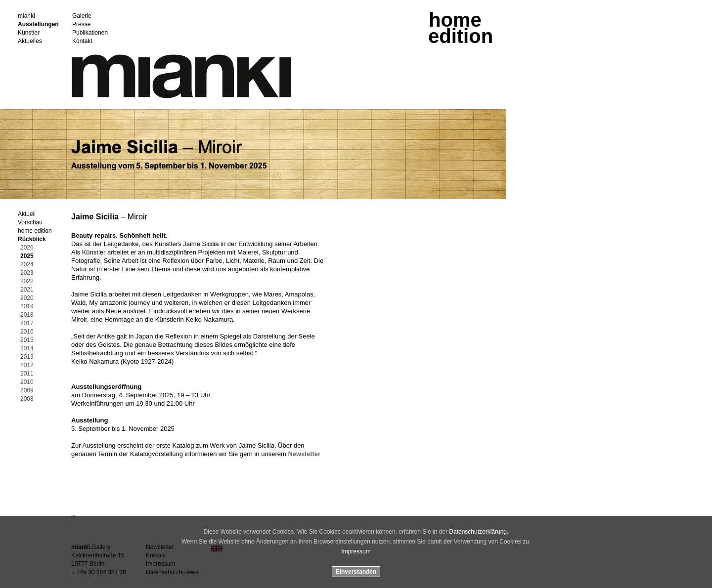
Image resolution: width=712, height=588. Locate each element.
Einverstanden (356, 572)
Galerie (82, 16)
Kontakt (82, 41)
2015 (27, 340)
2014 (27, 349)
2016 (27, 332)
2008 (27, 399)
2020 (27, 298)
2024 (27, 265)
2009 (27, 391)
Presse (81, 24)
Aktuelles (30, 41)
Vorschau (30, 223)
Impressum (356, 551)
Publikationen (90, 33)
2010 (27, 382)
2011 (27, 374)
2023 (27, 273)
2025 (27, 256)
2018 (27, 315)
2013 (27, 357)
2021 (27, 290)
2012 (27, 365)
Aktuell (27, 214)
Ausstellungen (38, 24)
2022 (27, 281)
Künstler (29, 33)
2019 (27, 307)
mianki (26, 16)
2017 (27, 323)
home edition (35, 231)
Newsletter (304, 454)
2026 (27, 248)
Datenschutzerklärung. (479, 532)
